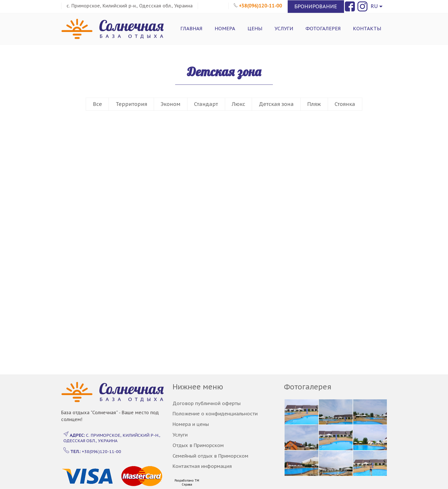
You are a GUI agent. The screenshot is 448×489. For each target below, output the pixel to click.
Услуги (284, 29)
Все (97, 104)
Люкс (238, 104)
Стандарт (206, 104)
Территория (131, 104)
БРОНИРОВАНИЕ (316, 6)
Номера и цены (191, 424)
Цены (255, 29)
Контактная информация (202, 466)
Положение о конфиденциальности (215, 414)
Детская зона (276, 104)
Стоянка (345, 104)
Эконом (170, 104)
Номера (225, 29)
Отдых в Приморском (198, 445)
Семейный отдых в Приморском (210, 456)
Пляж (314, 104)
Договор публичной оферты (207, 403)
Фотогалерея (323, 29)
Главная (191, 29)
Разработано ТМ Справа (187, 483)
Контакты (367, 29)
